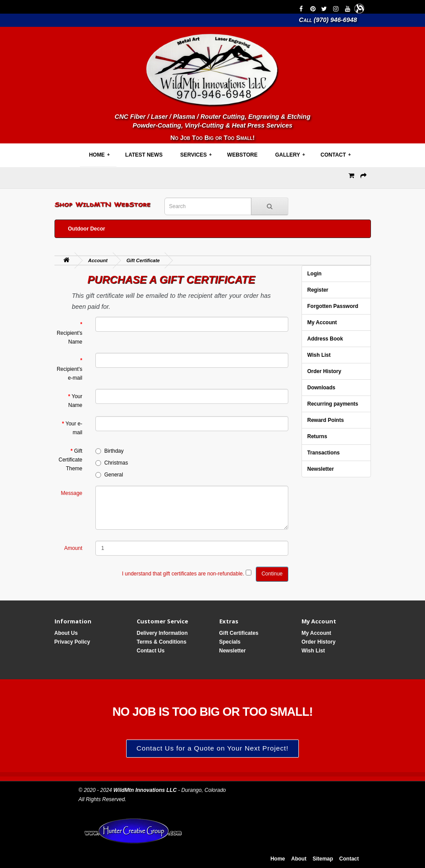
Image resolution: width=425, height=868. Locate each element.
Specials (230, 642)
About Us (66, 633)
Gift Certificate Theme (70, 460)
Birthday (109, 451)
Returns (317, 436)
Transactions (323, 453)
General (109, 475)
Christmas (112, 463)
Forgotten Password (333, 306)
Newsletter (321, 469)
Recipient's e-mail (69, 374)
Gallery (290, 155)
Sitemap (323, 859)
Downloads (321, 388)
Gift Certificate (143, 260)
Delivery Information (162, 633)
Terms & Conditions (162, 642)
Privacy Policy (72, 642)
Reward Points (325, 420)
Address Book (325, 339)
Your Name (75, 401)
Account (98, 260)
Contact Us (151, 651)
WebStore (242, 155)
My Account (322, 322)
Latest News (144, 155)
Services (196, 155)
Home (99, 155)
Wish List (319, 355)
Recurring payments (333, 404)
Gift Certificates (239, 633)
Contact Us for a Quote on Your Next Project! (213, 748)
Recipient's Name (69, 337)
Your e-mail (74, 428)
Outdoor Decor (87, 229)
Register (318, 290)
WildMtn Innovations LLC (145, 790)
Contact (336, 155)
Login (314, 274)
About (299, 859)
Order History (324, 371)
